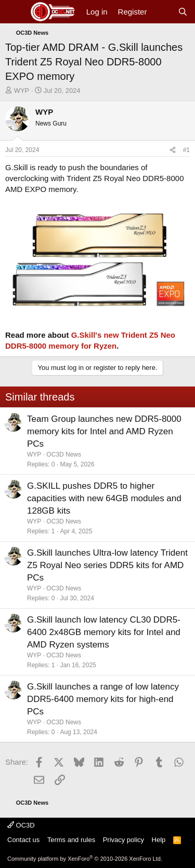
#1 (186, 150)
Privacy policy (123, 840)
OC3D (21, 825)
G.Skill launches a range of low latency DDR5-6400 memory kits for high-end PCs (103, 699)
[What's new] (162, 12)
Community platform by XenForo (85, 859)
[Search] (183, 12)
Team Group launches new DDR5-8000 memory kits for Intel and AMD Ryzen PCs (104, 431)
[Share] (173, 150)
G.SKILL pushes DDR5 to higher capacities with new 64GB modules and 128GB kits (104, 498)
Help (159, 840)
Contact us (23, 840)
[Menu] (14, 12)
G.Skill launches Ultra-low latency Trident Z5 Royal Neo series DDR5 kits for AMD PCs (107, 565)
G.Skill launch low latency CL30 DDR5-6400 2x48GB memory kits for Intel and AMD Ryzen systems (104, 632)
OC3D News (64, 454)
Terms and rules (71, 840)
